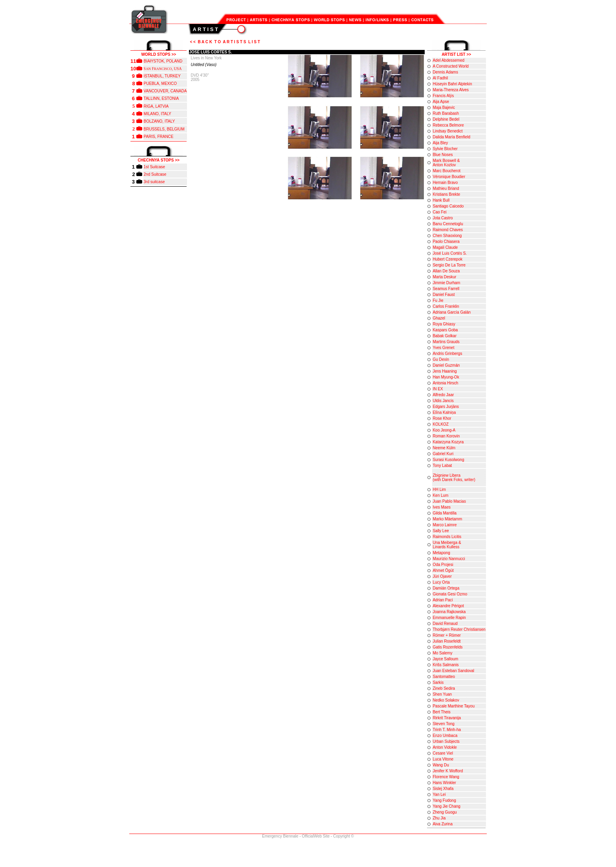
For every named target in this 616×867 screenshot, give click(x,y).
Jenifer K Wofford (448, 771)
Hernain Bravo (445, 183)
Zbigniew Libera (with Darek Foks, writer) (454, 478)
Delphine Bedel (446, 119)
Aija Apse (441, 102)
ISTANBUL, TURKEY (162, 76)
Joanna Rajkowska (449, 612)
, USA (177, 69)
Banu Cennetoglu (448, 224)
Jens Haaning (445, 371)
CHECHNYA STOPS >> (159, 160)
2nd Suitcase (155, 174)
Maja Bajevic (444, 107)
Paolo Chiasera (446, 242)
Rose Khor (442, 418)
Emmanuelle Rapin (449, 618)
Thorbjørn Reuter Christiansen (459, 629)
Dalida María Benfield (451, 137)
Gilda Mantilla (445, 513)
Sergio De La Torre (449, 265)
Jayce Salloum (445, 659)
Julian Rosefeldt (446, 641)
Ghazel (439, 318)
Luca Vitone (443, 759)
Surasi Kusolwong (448, 460)
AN (149, 69)
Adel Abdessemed (448, 60)
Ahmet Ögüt (443, 570)
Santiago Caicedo (448, 206)
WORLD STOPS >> (159, 54)
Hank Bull (441, 200)
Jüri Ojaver (442, 576)
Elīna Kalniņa (444, 412)
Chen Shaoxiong (447, 236)
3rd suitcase (154, 182)
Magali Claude (445, 247)
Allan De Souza (446, 271)
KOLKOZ (441, 424)
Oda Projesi (443, 565)
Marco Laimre (445, 525)
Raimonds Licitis (447, 537)
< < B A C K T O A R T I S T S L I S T (225, 42)
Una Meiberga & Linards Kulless (447, 545)
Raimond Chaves (448, 230)
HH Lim (439, 490)
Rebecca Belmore (448, 125)
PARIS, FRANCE (159, 137)
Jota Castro (443, 218)
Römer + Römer (446, 635)
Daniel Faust (444, 295)
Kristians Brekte (446, 194)
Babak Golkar (445, 336)
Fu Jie (438, 300)
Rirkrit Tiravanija (447, 718)
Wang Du (441, 765)
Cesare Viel (443, 753)
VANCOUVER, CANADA (165, 91)
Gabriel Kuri (443, 454)
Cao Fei (439, 212)
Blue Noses (443, 155)
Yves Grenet (443, 348)
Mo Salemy (442, 653)
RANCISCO (163, 69)
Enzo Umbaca (445, 736)
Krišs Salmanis (445, 665)
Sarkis (438, 682)
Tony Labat (442, 466)
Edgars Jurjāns (446, 407)
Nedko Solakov (446, 700)
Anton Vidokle (445, 747)
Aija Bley (440, 143)
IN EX (438, 389)
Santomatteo (444, 677)
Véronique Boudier (449, 177)
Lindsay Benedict (447, 131)
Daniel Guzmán (446, 365)
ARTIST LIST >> (456, 54)
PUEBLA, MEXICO (160, 84)
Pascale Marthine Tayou (454, 706)
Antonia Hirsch (445, 383)
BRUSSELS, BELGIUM (164, 129)
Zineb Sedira (444, 688)
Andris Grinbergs (447, 354)
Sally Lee (441, 531)
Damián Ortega (446, 588)
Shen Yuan (442, 694)
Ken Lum (440, 495)
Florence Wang (446, 777)
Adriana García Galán (452, 312)
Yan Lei (439, 794)
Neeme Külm (444, 448)
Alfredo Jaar (443, 395)
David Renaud (445, 624)
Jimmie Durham (446, 283)
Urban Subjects (446, 741)
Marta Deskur (444, 277)
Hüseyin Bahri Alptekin (452, 84)
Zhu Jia (439, 818)
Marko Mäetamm (447, 519)
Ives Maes (442, 507)
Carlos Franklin (446, 306)
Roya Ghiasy (444, 324)
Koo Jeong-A (444, 430)
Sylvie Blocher (445, 149)
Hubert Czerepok (447, 259)
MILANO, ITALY (158, 114)
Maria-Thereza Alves (451, 90)
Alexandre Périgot (448, 606)
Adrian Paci (443, 600)
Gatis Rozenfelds (447, 647)
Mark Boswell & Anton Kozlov (446, 163)
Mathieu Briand (446, 188)
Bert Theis (441, 712)
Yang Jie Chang (446, 806)
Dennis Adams (445, 72)
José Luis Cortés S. (450, 253)
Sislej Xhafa (443, 789)
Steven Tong (443, 724)
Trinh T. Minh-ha (447, 730)
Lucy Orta (441, 582)
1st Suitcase (154, 167)
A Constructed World (451, 66)
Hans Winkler (444, 783)
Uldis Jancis (443, 401)
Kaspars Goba (445, 330)
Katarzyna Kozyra (448, 442)
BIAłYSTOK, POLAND (163, 61)
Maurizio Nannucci (449, 559)
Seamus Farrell (446, 289)
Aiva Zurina (443, 824)
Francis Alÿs (443, 96)
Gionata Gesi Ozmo (450, 594)
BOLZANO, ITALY (159, 121)
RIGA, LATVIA (156, 106)
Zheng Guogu (445, 812)
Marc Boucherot (446, 171)
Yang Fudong (444, 800)
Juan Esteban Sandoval (453, 671)
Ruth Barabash (446, 113)
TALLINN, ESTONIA (161, 98)
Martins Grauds (446, 342)
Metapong (441, 553)
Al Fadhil (440, 78)
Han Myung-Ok (446, 377)
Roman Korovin (446, 436)
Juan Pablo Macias (449, 501)
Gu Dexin (441, 359)
